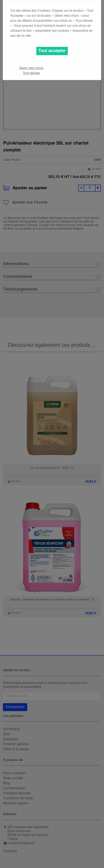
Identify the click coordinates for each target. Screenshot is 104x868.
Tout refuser (31, 73)
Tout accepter (52, 51)
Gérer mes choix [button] (31, 68)
